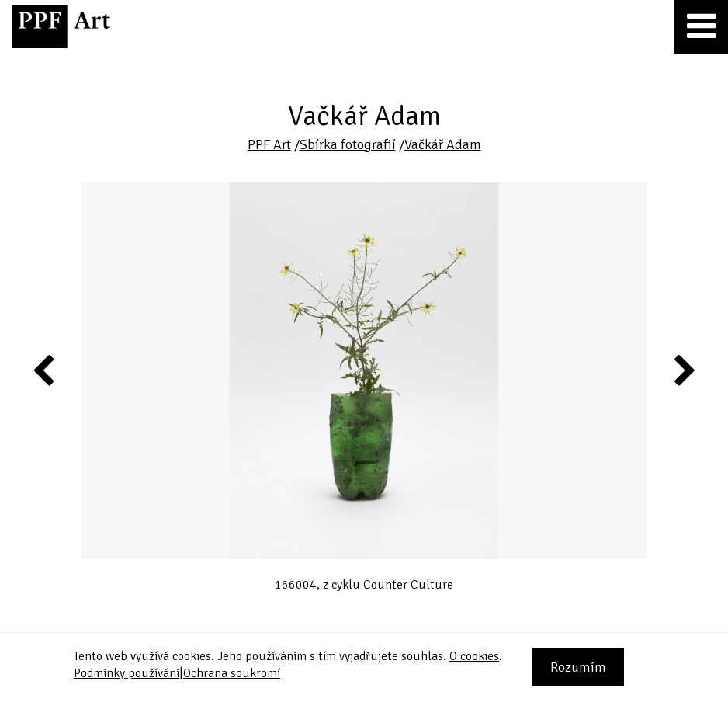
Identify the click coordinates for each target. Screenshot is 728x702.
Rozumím (578, 667)
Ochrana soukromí (232, 673)
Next (683, 370)
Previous (44, 370)
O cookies (474, 656)
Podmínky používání (127, 673)
